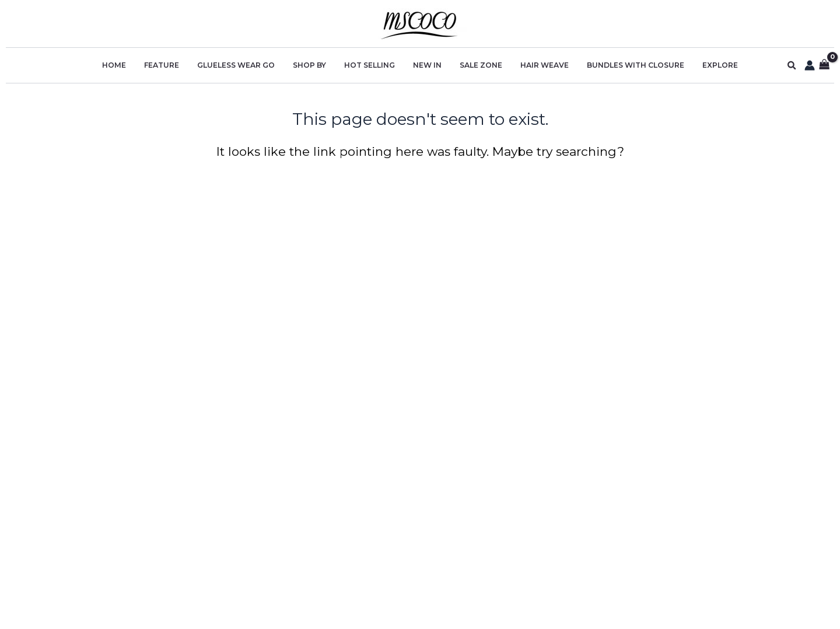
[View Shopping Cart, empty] (825, 66)
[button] (792, 66)
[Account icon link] (810, 65)
